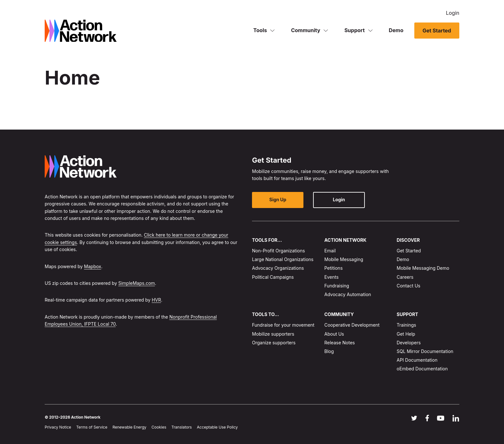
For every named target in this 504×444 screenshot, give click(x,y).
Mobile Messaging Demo (423, 268)
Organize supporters (274, 343)
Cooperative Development (352, 325)
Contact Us (409, 286)
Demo (396, 30)
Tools (260, 30)
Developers (409, 343)
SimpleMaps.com (137, 283)
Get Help (406, 334)
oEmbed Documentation (422, 369)
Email (330, 251)
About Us (334, 334)
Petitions (333, 268)
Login (453, 13)
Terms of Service (92, 427)
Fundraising (337, 286)
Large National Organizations (283, 259)
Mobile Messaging (344, 259)
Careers (405, 277)
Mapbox (92, 266)
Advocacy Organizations (278, 268)
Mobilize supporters (273, 334)
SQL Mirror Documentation (425, 351)
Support (354, 30)
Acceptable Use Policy (217, 427)
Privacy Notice (58, 427)
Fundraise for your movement (283, 325)
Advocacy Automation (348, 294)
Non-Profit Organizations (279, 251)
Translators (181, 427)
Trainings (406, 325)
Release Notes (340, 343)
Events (331, 277)
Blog (329, 351)
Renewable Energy (129, 427)
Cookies (159, 427)
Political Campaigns (273, 277)
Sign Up (278, 199)
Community (306, 30)
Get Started (437, 31)
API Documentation (417, 360)
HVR (156, 300)
